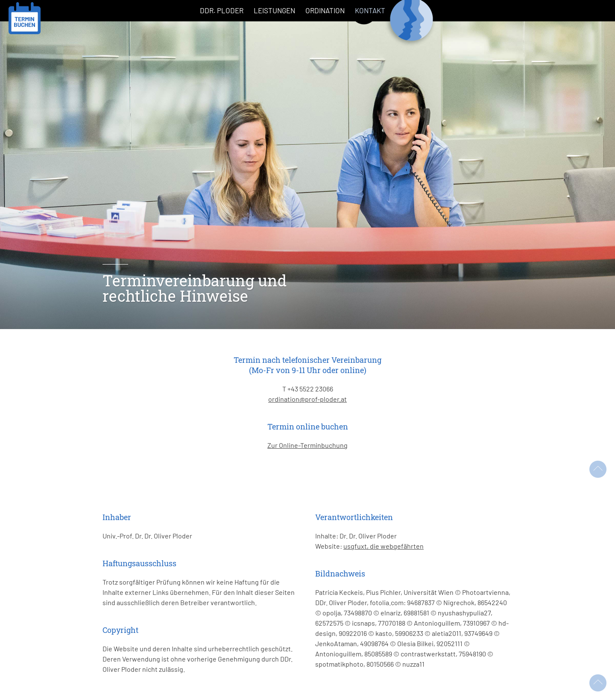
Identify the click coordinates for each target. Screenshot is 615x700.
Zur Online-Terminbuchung (307, 445)
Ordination (325, 10)
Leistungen (274, 10)
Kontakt (370, 10)
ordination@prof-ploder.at (307, 399)
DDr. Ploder (222, 10)
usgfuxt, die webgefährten (384, 546)
